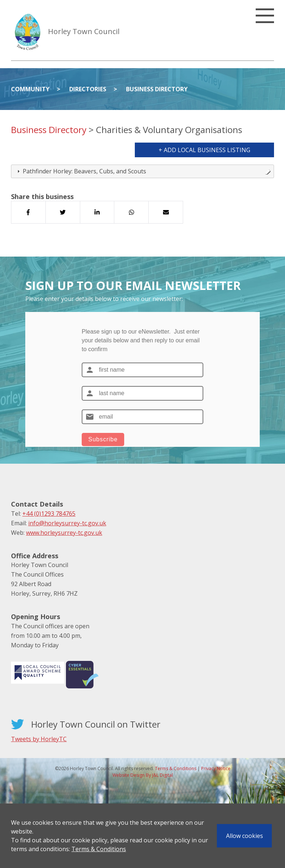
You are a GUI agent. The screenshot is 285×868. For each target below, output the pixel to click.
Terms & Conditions (99, 849)
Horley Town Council (84, 31)
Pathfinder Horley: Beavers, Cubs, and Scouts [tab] (143, 171)
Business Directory (157, 89)
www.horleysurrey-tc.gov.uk (64, 533)
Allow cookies (245, 836)
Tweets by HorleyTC (39, 739)
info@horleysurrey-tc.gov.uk (67, 523)
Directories (88, 89)
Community (30, 89)
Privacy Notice (216, 768)
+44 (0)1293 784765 (49, 514)
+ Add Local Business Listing (204, 150)
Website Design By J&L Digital (143, 775)
